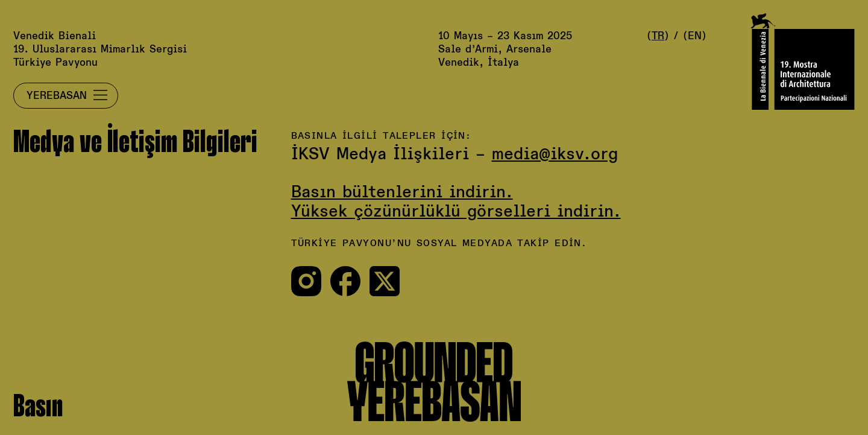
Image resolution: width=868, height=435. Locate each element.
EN (695, 37)
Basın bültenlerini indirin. (402, 193)
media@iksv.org (555, 155)
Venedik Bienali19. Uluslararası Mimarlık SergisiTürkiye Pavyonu (100, 49)
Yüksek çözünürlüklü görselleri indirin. (456, 212)
